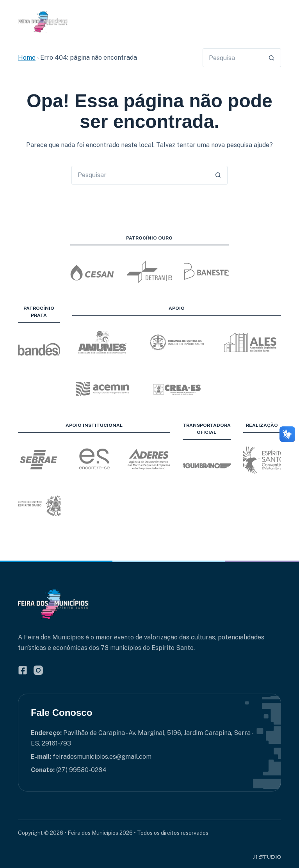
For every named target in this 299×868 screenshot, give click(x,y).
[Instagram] (38, 670)
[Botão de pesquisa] (272, 58)
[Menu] (276, 22)
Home (27, 58)
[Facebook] (23, 670)
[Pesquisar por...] (232, 58)
